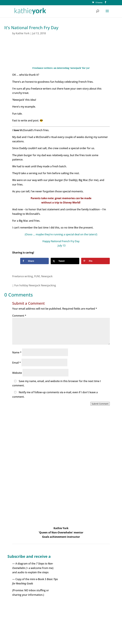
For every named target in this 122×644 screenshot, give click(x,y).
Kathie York (23, 33)
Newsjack (47, 276)
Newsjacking (48, 285)
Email (17, 363)
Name (17, 352)
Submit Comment (100, 404)
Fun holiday (21, 285)
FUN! (37, 276)
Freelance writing (23, 276)
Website (17, 373)
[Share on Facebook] (35, 261)
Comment (19, 316)
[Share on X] (65, 261)
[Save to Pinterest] (96, 261)
